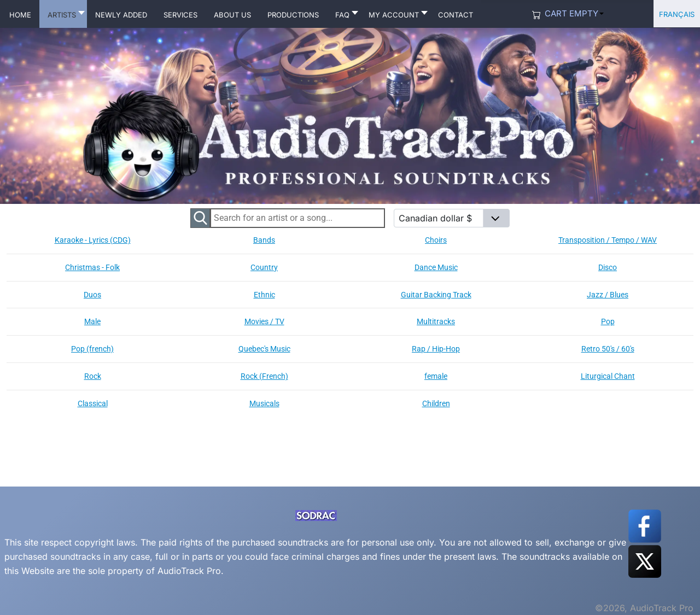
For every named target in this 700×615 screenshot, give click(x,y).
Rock (93, 376)
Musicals (264, 403)
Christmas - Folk (92, 267)
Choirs (436, 240)
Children (436, 403)
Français (677, 13)
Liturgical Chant (608, 376)
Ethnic (264, 295)
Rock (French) (264, 376)
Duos (92, 295)
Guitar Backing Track (436, 295)
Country (264, 267)
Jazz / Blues (608, 295)
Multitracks (436, 321)
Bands (264, 240)
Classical (93, 403)
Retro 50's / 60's (608, 349)
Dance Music (436, 267)
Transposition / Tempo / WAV (608, 240)
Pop (608, 321)
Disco (608, 267)
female (436, 376)
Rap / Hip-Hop (436, 349)
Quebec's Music (264, 349)
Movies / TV (264, 321)
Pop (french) (92, 349)
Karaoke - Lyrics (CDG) (93, 240)
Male (92, 321)
